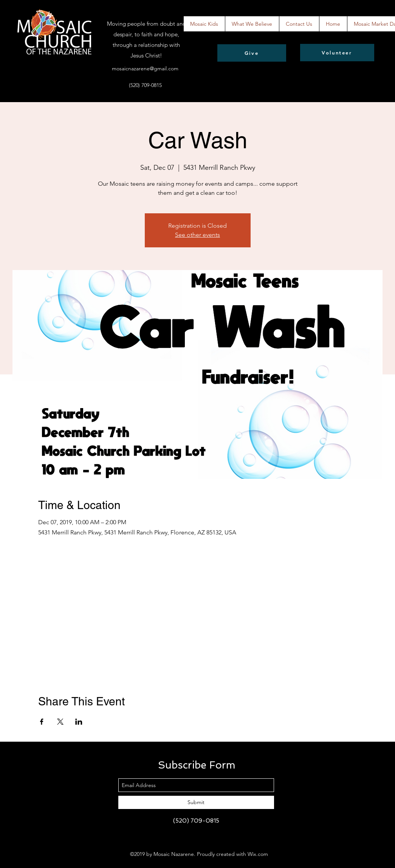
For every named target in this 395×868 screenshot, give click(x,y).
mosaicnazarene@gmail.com (145, 68)
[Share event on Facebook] (42, 722)
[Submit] (196, 802)
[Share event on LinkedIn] (79, 722)
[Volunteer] (337, 53)
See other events (197, 235)
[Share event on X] (60, 722)
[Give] (252, 53)
